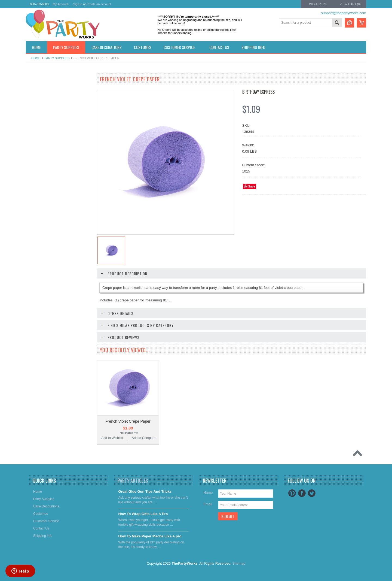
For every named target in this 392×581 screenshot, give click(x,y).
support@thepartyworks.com (344, 13)
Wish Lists (317, 4)
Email (208, 504)
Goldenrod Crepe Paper (59, 200)
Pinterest (292, 493)
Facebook (302, 493)
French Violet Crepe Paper (128, 421)
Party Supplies (57, 58)
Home (36, 58)
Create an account (99, 4)
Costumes (36, 117)
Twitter (312, 493)
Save (252, 186)
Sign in (78, 4)
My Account (61, 4)
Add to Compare (75, 216)
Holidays (35, 89)
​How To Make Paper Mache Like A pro (150, 536)
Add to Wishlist (42, 216)
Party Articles (133, 480)
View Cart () (350, 4)
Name (208, 493)
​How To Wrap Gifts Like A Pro (143, 514)
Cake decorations (42, 108)
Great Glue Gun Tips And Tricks (145, 491)
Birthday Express (258, 92)
